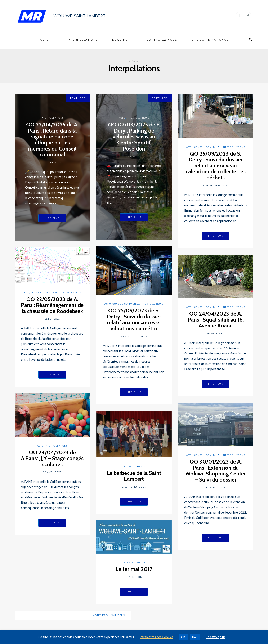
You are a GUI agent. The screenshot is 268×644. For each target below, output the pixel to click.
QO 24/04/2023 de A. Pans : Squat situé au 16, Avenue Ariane (216, 320)
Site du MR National (210, 40)
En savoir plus (216, 637)
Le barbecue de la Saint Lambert (134, 476)
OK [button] (183, 637)
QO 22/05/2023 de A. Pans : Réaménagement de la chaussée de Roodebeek (52, 305)
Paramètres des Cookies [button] (157, 637)
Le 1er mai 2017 (134, 569)
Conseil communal (207, 147)
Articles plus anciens (109, 615)
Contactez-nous (162, 40)
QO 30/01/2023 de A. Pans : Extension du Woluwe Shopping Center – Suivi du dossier (216, 471)
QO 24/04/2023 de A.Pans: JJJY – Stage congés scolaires (52, 458)
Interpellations (83, 40)
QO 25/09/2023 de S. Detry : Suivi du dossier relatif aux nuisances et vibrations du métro (134, 319)
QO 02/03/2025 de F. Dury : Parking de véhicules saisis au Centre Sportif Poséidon (134, 137)
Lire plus (52, 218)
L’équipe (120, 40)
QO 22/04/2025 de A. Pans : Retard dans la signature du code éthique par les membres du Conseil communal (52, 140)
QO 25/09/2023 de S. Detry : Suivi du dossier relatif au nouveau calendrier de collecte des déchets (216, 166)
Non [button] (195, 637)
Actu (44, 40)
